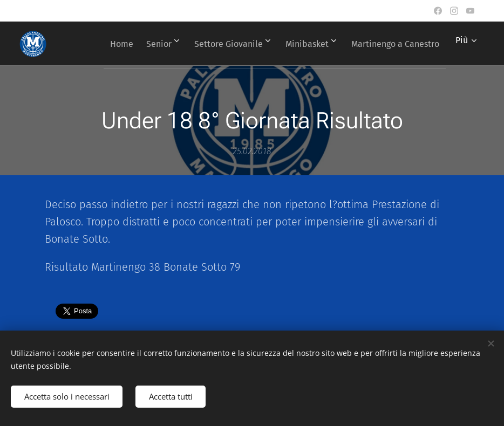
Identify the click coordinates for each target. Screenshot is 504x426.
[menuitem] (206, 44)
